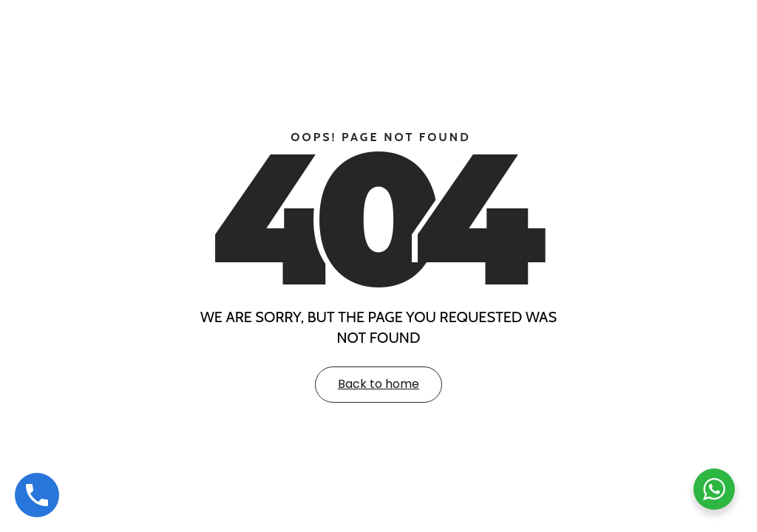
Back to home (378, 384)
